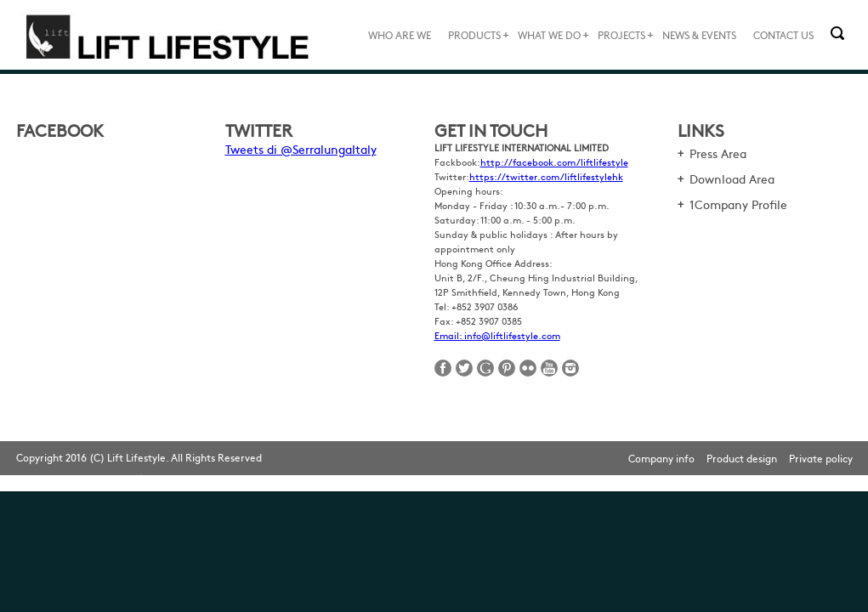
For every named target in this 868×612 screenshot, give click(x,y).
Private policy (821, 458)
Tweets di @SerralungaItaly (301, 149)
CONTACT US (783, 35)
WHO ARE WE (400, 35)
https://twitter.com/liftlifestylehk (546, 176)
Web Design (170, 479)
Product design (742, 458)
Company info (661, 458)
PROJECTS (621, 35)
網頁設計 (127, 479)
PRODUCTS (474, 35)
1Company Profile (738, 204)
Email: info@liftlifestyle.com (497, 335)
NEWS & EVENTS (699, 35)
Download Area (732, 178)
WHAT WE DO (549, 35)
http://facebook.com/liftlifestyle (554, 162)
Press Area (718, 153)
